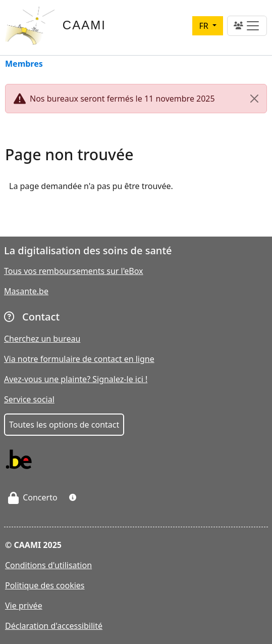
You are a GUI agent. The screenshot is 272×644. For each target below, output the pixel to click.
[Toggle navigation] (247, 26)
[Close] (254, 99)
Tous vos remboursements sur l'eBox (74, 271)
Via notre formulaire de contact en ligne (79, 359)
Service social (29, 399)
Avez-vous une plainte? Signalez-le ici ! (76, 379)
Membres (24, 64)
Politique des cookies (45, 585)
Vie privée (24, 606)
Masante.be (26, 291)
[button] (73, 497)
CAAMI (84, 25)
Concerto (33, 497)
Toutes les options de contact (64, 425)
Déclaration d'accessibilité (54, 626)
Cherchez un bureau (42, 339)
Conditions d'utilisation (48, 565)
